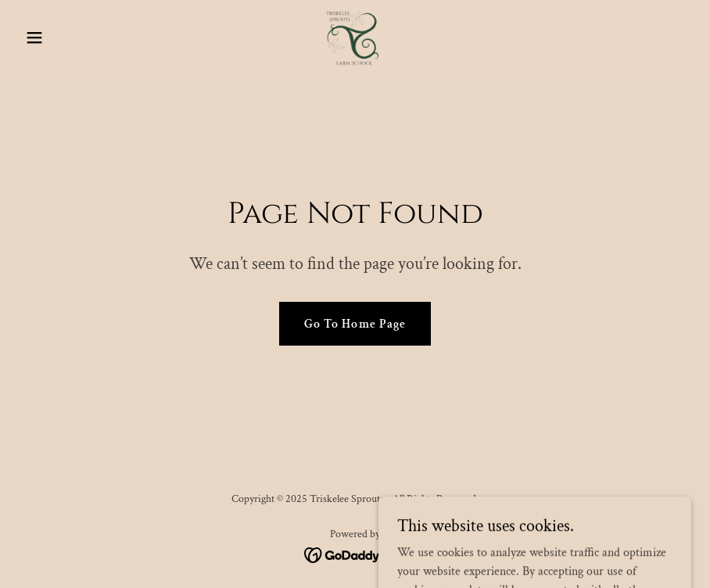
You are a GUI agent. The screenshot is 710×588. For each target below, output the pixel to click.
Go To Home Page (355, 324)
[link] (355, 38)
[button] (69, 38)
